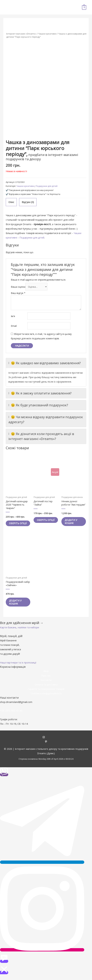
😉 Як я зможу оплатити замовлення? (40, 393)
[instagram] (46, 741)
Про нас (46, 679)
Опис (11, 202)
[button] (20, 631)
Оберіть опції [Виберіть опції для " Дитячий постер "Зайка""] (43, 521)
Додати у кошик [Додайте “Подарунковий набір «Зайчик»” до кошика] (16, 605)
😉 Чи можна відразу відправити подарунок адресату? (46, 419)
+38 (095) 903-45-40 (11, 714)
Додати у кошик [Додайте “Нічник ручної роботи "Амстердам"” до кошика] (72, 521)
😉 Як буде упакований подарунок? (38, 405)
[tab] (11, 202)
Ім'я (13, 316)
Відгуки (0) (28, 202)
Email (14, 326)
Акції (46, 674)
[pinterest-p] (46, 745)
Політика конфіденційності (46, 697)
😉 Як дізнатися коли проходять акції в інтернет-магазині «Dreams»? (41, 436)
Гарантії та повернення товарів (46, 692)
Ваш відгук (18, 293)
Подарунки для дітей (46, 186)
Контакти (46, 683)
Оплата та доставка (46, 688)
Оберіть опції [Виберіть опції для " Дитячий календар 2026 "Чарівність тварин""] (15, 525)
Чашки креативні (47, 34)
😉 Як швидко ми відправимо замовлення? (45, 363)
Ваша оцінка (18, 287)
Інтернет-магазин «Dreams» (21, 34)
